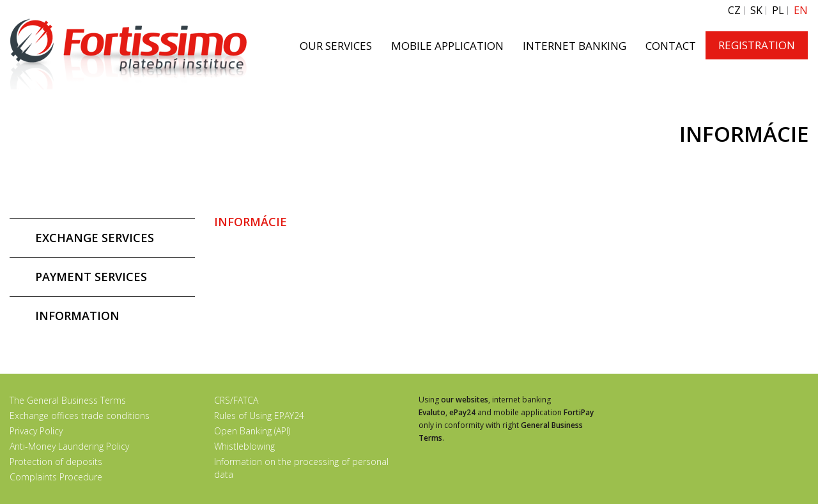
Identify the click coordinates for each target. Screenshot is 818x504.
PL (778, 11)
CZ (734, 11)
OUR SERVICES (336, 46)
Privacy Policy (36, 431)
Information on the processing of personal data (301, 468)
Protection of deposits (56, 462)
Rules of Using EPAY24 (259, 416)
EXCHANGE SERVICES (95, 238)
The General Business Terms (68, 400)
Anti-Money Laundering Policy (69, 446)
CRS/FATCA (236, 400)
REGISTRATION (757, 45)
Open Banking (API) (252, 431)
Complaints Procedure (56, 477)
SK (756, 11)
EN (801, 11)
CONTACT (671, 46)
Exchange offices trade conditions (80, 416)
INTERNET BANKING (575, 46)
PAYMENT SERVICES (91, 277)
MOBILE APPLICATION (447, 46)
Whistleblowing (244, 446)
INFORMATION (77, 316)
